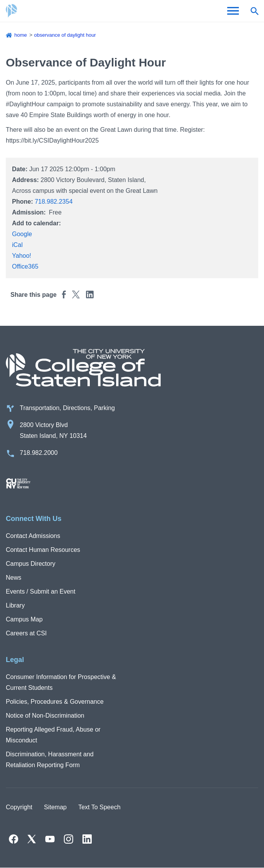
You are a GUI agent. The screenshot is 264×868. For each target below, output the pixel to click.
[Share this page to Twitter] (76, 294)
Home (21, 35)
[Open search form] (254, 11)
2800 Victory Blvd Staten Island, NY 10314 (53, 430)
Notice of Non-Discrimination (45, 716)
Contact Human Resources (43, 550)
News (14, 578)
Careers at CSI (26, 633)
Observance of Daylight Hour (65, 35)
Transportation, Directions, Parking (67, 408)
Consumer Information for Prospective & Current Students (61, 682)
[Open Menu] (233, 11)
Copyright (19, 807)
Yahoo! (22, 256)
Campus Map (24, 619)
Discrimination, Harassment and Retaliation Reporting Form (50, 760)
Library (15, 605)
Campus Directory (31, 564)
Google (22, 234)
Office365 (25, 266)
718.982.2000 (39, 453)
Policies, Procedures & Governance (55, 702)
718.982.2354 (54, 202)
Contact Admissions (33, 536)
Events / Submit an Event (41, 591)
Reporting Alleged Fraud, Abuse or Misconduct (53, 735)
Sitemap (55, 807)
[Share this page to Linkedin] (90, 294)
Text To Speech (99, 807)
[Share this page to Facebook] (64, 294)
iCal (17, 245)
